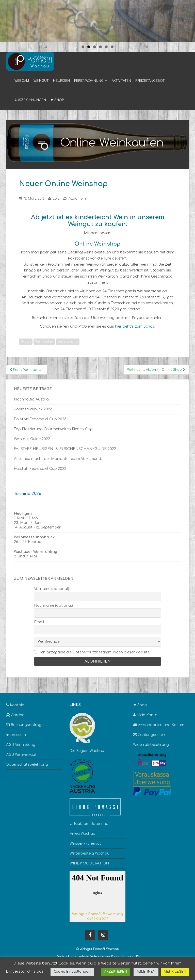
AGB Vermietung (21, 745)
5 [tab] (106, 47)
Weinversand (68, 342)
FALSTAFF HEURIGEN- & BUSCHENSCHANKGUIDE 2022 (65, 449)
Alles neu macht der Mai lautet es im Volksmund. (58, 459)
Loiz (56, 199)
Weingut (41, 81)
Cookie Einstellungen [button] (72, 972)
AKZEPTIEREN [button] (116, 972)
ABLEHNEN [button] (146, 972)
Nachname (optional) (53, 606)
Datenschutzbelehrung (27, 765)
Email (39, 622)
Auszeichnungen (30, 100)
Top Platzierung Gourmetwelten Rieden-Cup (53, 429)
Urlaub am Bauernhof (90, 824)
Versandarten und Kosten (159, 725)
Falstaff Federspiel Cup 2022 (40, 469)
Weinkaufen (44, 342)
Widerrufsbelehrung (151, 745)
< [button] (6, 20)
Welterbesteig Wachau (90, 853)
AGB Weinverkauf (21, 755)
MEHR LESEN (175, 972)
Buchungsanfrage (25, 725)
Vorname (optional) (52, 589)
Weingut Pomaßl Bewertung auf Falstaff (97, 916)
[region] (97, 21)
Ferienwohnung (91, 81)
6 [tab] (112, 47)
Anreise (15, 715)
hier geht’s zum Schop (135, 326)
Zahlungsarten (149, 735)
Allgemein (77, 199)
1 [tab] (83, 47)
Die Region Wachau (87, 751)
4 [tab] (100, 47)
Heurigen (61, 81)
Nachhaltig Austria (31, 399)
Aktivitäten (121, 81)
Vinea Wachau (82, 834)
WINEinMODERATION (89, 863)
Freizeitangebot (150, 81)
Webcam (22, 81)
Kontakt (15, 705)
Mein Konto (145, 715)
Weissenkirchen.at (85, 844)
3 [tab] (95, 47)
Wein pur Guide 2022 (32, 439)
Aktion (26, 342)
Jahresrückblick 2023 (33, 409)
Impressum (16, 735)
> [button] (189, 20)
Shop (57, 100)
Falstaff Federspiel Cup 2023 (40, 419)
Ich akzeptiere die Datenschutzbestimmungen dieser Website (95, 652)
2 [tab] (89, 47)
